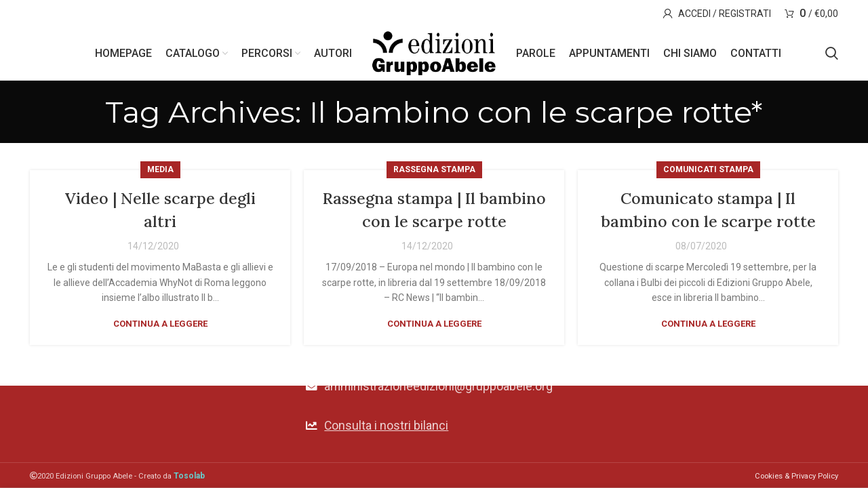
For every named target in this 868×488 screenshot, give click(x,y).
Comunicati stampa (708, 171)
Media (160, 171)
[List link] (434, 425)
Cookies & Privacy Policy (796, 476)
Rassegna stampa (434, 171)
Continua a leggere (160, 326)
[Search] (832, 54)
